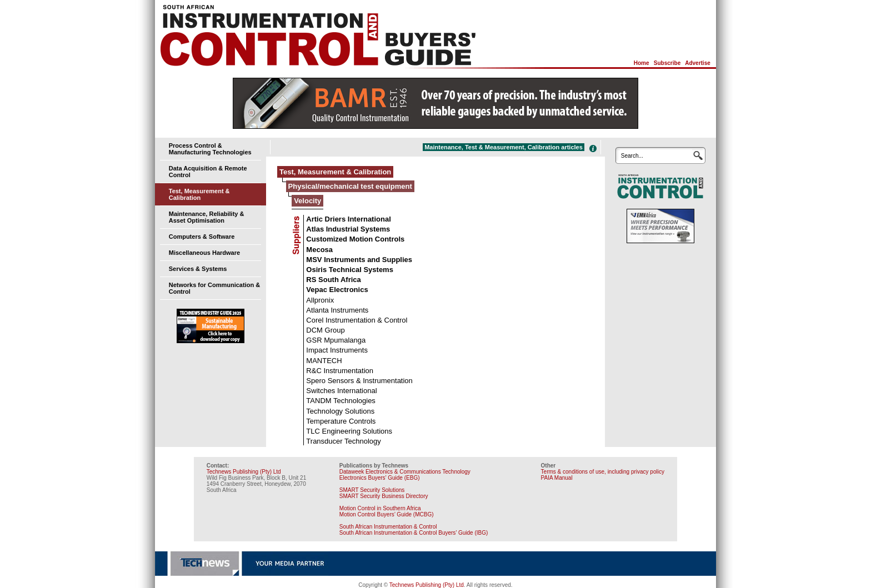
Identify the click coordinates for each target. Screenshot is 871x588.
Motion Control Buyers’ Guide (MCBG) (387, 514)
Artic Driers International (348, 219)
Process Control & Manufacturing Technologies (210, 149)
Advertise (698, 63)
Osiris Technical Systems (350, 270)
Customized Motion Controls (355, 239)
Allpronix (320, 300)
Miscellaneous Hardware (204, 253)
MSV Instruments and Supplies (359, 260)
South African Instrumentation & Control (388, 527)
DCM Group (325, 330)
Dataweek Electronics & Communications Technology (405, 472)
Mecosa (319, 250)
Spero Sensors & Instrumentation (359, 381)
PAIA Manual (557, 478)
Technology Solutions (340, 411)
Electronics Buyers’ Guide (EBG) (380, 478)
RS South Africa (333, 280)
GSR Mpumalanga (336, 340)
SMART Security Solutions (372, 490)
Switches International (341, 391)
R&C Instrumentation (340, 371)
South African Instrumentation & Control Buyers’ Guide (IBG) (414, 533)
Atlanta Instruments (337, 310)
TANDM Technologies (341, 401)
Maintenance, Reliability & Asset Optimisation (207, 217)
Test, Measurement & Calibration (199, 194)
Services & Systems (198, 269)
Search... (632, 156)
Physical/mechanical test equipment (350, 186)
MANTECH (324, 361)
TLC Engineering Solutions (349, 431)
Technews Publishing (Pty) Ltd (244, 472)
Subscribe (667, 63)
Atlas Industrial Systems (348, 229)
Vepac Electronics (337, 290)
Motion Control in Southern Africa (380, 508)
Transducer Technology (343, 441)
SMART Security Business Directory (384, 496)
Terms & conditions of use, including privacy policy (603, 472)
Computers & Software (202, 237)
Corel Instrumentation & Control (357, 320)
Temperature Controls (341, 421)
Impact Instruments (337, 350)
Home (642, 63)
